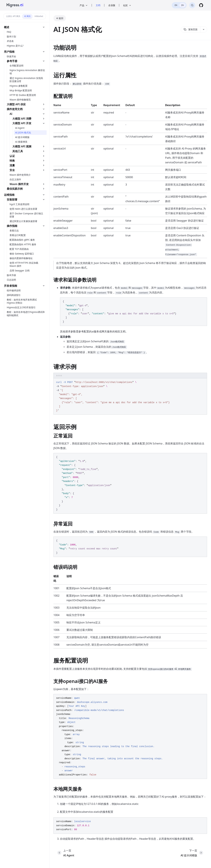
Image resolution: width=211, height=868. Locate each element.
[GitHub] (201, 5)
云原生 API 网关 (13, 16)
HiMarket (39, 16)
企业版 (112, 5)
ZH (182, 5)
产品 (84, 5)
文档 (98, 5)
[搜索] (192, 5)
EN (176, 5)
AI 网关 (27, 16)
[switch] (179, 5)
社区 (127, 5)
